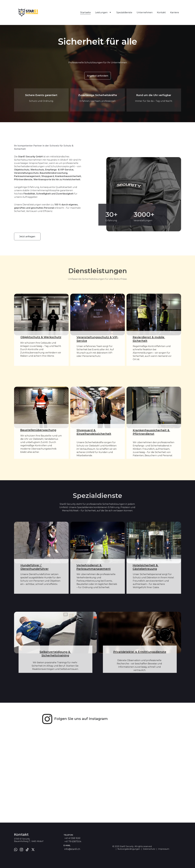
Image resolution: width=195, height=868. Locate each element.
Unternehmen (145, 12)
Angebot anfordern (98, 76)
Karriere (175, 12)
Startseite (85, 12)
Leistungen (101, 12)
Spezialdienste (124, 12)
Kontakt (161, 12)
